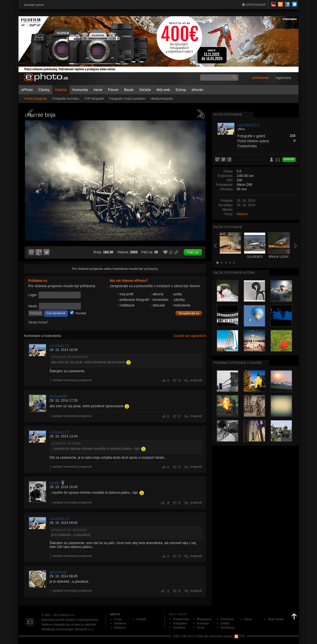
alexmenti (58, 572)
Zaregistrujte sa (189, 313)
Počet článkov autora (253, 141)
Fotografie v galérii (251, 136)
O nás (118, 619)
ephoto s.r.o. (68, 615)
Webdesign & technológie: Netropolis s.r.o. (68, 629)
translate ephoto (34, 5)
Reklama (120, 628)
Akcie (98, 90)
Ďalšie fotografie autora (234, 273)
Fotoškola (179, 628)
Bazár (129, 90)
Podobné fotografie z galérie (238, 363)
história (242, 214)
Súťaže (145, 90)
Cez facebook (56, 313)
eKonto (197, 90)
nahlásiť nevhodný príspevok (72, 380)
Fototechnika (247, 146)
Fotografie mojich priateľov (127, 99)
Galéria (61, 90)
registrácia (283, 78)
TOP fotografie (94, 99)
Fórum (113, 90)
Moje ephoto (276, 619)
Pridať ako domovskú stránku (214, 636)
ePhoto (27, 90)
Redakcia (120, 623)
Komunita (80, 90)
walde (55, 483)
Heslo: (33, 306)
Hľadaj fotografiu (162, 99)
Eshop (181, 90)
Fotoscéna (227, 619)
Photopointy (204, 619)
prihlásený (151, 269)
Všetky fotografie (36, 99)
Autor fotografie (228, 115)
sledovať (289, 159)
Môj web (163, 90)
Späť (215, 246)
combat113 (59, 346)
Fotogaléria (180, 623)
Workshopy (228, 628)
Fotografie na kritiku (66, 99)
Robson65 (59, 396)
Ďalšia (295, 246)
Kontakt (141, 619)
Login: (33, 295)
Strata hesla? (38, 322)
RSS (240, 636)
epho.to (115, 614)
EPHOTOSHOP (256, 5)
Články (44, 90)
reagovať (196, 380)
